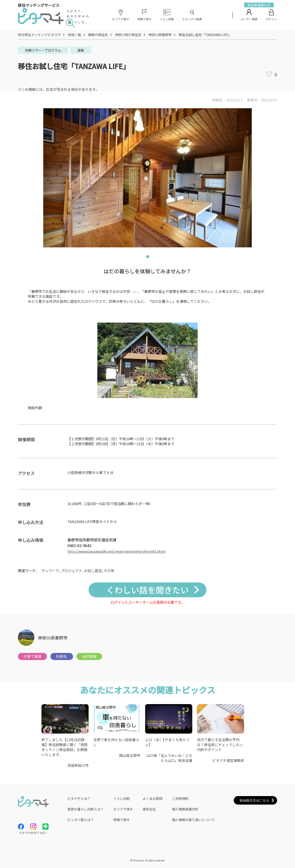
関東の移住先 (98, 35)
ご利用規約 (180, 798)
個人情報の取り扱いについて (193, 820)
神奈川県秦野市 (160, 35)
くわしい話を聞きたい (147, 590)
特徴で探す (122, 820)
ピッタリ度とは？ (81, 820)
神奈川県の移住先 (128, 35)
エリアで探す (123, 809)
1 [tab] (147, 258)
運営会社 (149, 809)
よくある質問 (152, 798)
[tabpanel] (147, 178)
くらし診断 (122, 798)
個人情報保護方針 (185, 809)
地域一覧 (74, 35)
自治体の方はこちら (254, 800)
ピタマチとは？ (79, 798)
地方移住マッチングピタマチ (39, 35)
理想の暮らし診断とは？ (86, 809)
